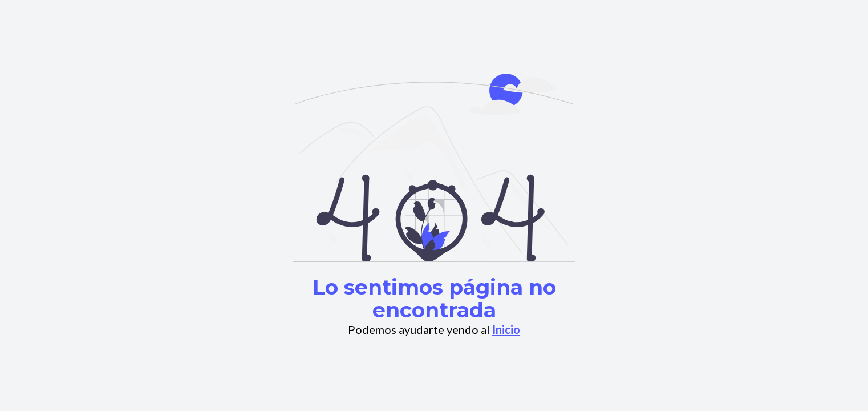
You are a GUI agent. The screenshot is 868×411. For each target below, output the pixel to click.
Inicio (506, 329)
